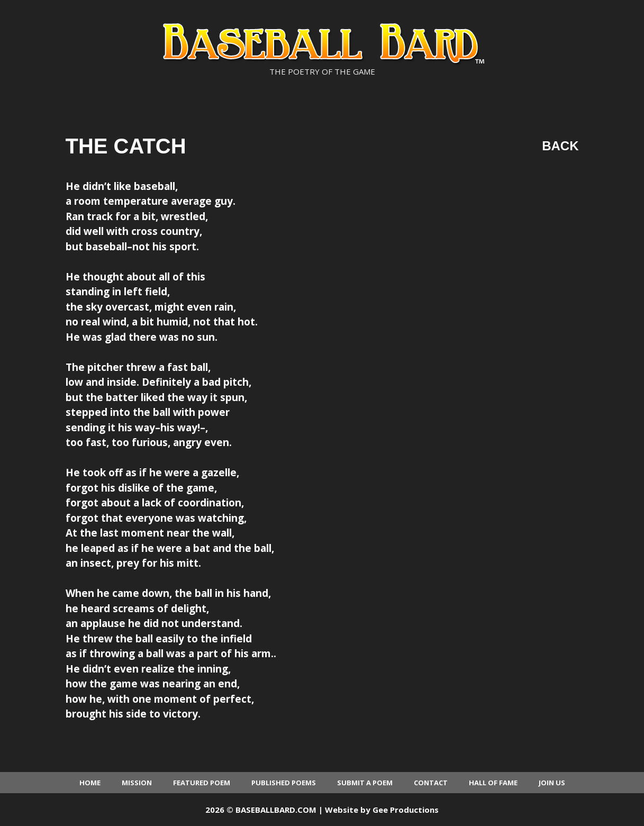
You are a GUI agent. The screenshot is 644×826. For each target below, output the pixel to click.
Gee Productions (406, 810)
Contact (431, 783)
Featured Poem (202, 783)
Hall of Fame (493, 783)
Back (560, 146)
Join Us (552, 783)
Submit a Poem (365, 783)
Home (90, 783)
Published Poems (284, 783)
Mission (137, 783)
